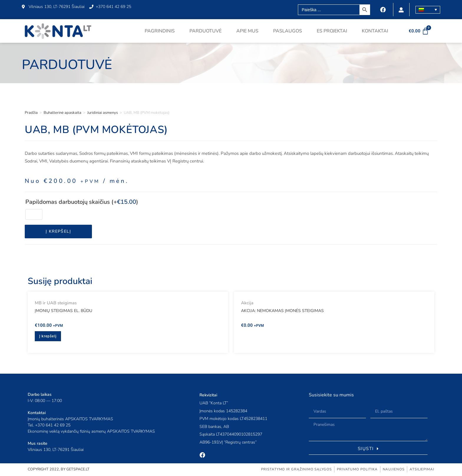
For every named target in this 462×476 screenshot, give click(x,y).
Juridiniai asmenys (103, 113)
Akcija (247, 303)
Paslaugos (288, 31)
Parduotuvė (206, 31)
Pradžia (31, 113)
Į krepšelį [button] (48, 336)
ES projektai (332, 31)
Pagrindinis (160, 31)
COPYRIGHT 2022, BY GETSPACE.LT (60, 470)
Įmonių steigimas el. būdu (63, 311)
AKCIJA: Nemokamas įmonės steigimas (282, 311)
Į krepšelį (58, 231)
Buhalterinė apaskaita (62, 113)
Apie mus (247, 31)
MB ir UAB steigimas (56, 303)
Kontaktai (375, 31)
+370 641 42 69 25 (53, 425)
